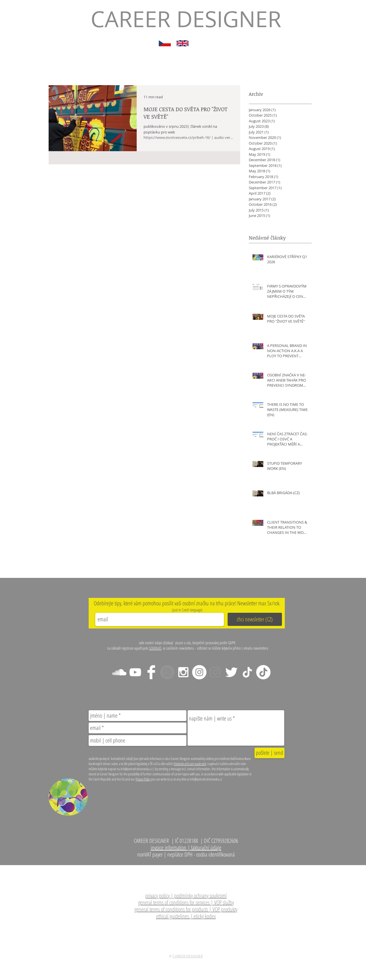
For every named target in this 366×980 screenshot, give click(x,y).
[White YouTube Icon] (135, 672)
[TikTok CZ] (263, 672)
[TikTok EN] (247, 672)
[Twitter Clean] (231, 672)
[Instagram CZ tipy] (199, 672)
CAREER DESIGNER (188, 956)
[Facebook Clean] (151, 672)
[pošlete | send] (269, 753)
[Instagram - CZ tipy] (183, 672)
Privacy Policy (143, 779)
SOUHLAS (155, 648)
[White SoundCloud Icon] (119, 672)
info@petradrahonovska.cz (205, 868)
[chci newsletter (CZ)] (255, 619)
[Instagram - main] (167, 672)
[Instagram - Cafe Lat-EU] (215, 672)
